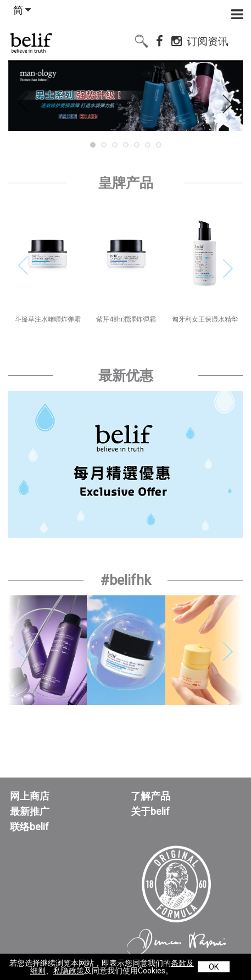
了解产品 (150, 796)
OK (214, 967)
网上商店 (30, 796)
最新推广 (30, 812)
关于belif (150, 812)
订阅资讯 (208, 40)
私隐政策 (69, 971)
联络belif (29, 827)
